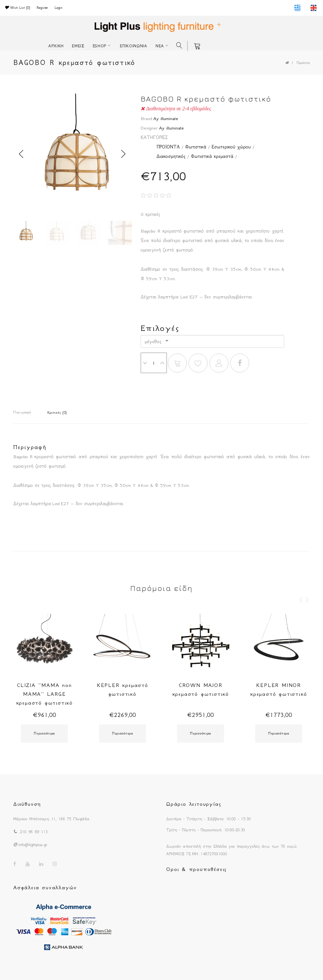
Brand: (147, 118)
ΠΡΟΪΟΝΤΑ (168, 147)
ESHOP (100, 46)
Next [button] (123, 154)
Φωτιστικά (196, 147)
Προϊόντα (303, 63)
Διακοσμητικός (171, 156)
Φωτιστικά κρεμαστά (212, 156)
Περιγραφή (22, 412)
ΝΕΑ (160, 46)
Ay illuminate (166, 118)
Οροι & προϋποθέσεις (197, 869)
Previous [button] (21, 154)
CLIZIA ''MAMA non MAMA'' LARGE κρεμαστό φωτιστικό (44, 694)
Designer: (150, 128)
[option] (72, 154)
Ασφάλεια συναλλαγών (45, 887)
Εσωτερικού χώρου (231, 147)
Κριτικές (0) (57, 413)
